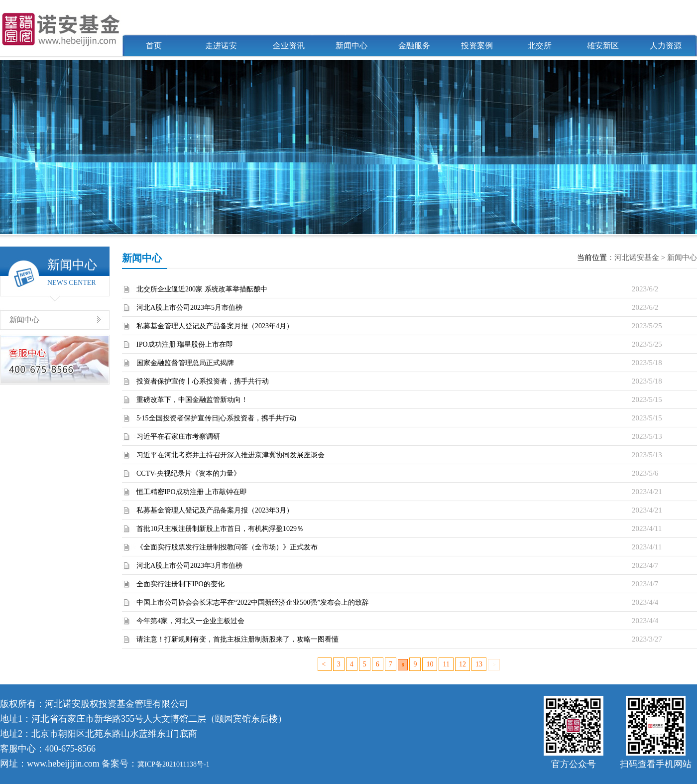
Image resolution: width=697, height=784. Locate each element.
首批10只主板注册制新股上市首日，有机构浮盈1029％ (220, 529)
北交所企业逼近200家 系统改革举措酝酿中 (202, 289)
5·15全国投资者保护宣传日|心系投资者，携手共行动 (216, 418)
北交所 (540, 46)
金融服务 (414, 46)
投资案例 (477, 46)
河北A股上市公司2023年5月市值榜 (189, 308)
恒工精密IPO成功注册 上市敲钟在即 (192, 492)
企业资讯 (289, 46)
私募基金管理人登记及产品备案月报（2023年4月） (215, 326)
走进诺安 (221, 46)
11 (446, 664)
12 (463, 664)
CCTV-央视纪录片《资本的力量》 (188, 473)
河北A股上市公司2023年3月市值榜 (189, 566)
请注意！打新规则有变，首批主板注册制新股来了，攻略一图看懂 (237, 639)
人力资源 (666, 46)
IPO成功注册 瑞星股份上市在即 (185, 344)
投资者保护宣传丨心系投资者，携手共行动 (203, 381)
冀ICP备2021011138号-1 (173, 764)
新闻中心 (351, 46)
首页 (154, 46)
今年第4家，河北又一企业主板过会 (190, 621)
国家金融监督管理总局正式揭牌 (185, 363)
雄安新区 (603, 46)
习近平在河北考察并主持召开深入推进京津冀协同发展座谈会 (231, 455)
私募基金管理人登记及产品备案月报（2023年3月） (215, 510)
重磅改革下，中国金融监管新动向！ (192, 400)
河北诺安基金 (637, 258)
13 (479, 664)
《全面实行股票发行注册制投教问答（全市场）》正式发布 (227, 547)
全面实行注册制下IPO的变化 (180, 584)
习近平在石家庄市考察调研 (178, 437)
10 (430, 664)
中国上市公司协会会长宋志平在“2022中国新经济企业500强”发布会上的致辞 (253, 602)
